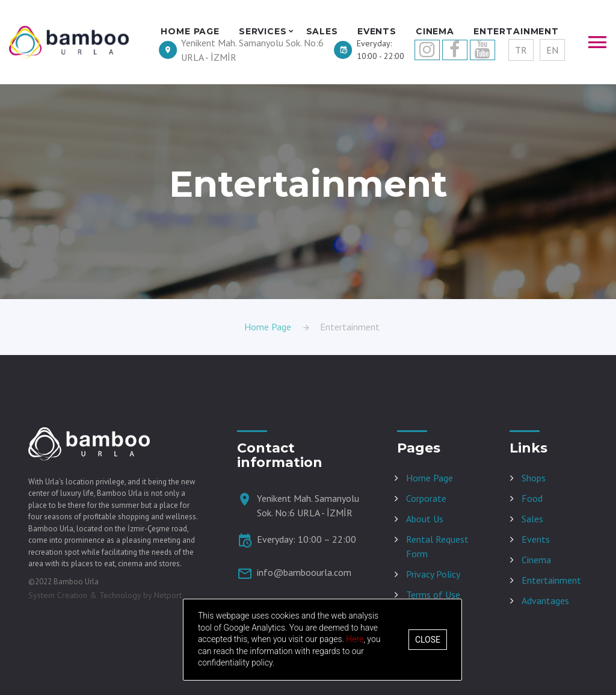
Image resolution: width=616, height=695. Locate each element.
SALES (322, 32)
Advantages (545, 601)
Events (536, 539)
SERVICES (263, 32)
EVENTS (377, 32)
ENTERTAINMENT (516, 32)
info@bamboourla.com (304, 572)
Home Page (268, 327)
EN (552, 50)
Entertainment (551, 580)
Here (355, 639)
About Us (425, 519)
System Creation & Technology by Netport (105, 595)
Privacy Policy (433, 574)
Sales (532, 519)
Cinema (536, 560)
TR (521, 50)
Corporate (426, 498)
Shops (534, 478)
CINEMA (435, 32)
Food (532, 498)
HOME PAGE (190, 32)
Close (428, 640)
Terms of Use (433, 595)
